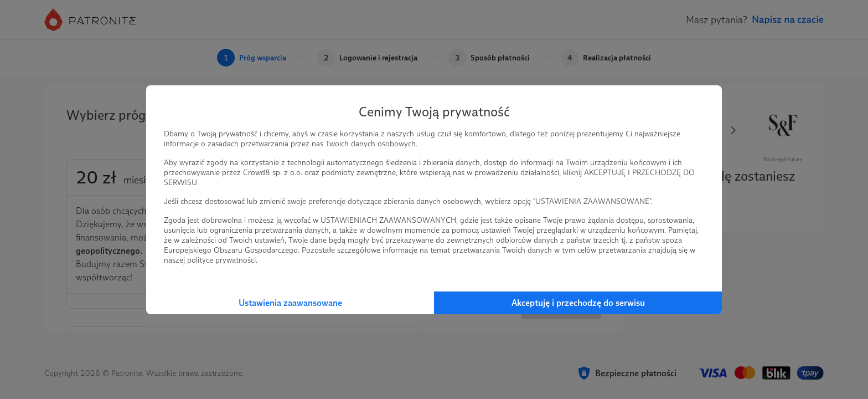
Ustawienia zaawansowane (290, 303)
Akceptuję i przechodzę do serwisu (578, 303)
